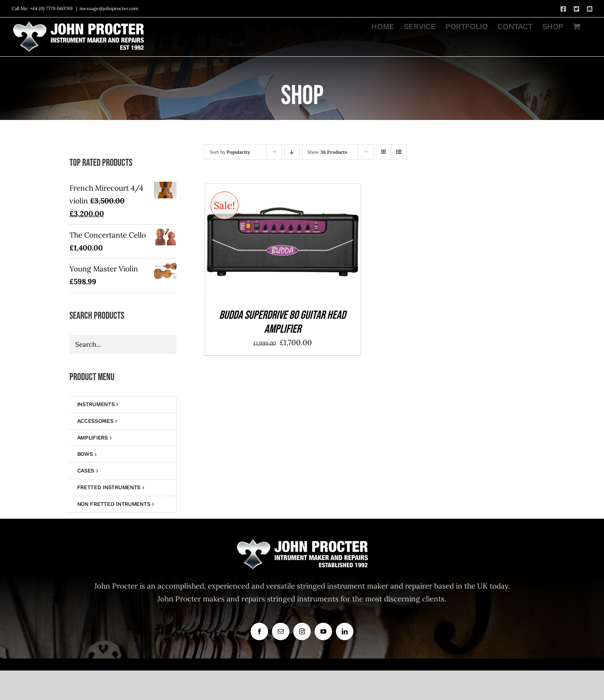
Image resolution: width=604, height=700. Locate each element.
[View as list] (399, 152)
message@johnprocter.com (109, 8)
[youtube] (323, 631)
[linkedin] (345, 631)
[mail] (281, 631)
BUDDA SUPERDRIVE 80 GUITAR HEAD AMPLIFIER (282, 322)
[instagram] (302, 631)
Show (327, 152)
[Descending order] (292, 152)
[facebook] (259, 631)
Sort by (230, 152)
